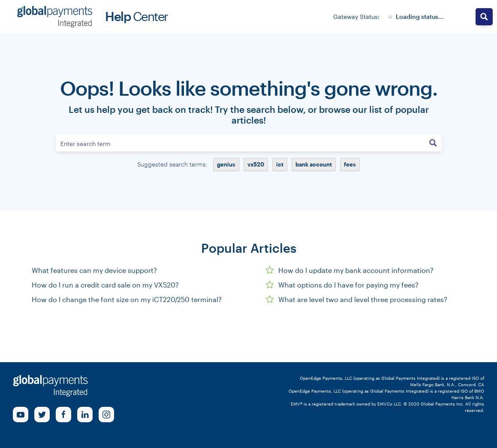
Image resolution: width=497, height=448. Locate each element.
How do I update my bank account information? (349, 270)
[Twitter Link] (42, 415)
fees (350, 164)
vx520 (256, 164)
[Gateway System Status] (416, 17)
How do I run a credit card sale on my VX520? (105, 285)
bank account (314, 164)
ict (280, 164)
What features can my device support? (94, 270)
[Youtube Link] (21, 415)
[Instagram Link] (106, 415)
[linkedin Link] (85, 415)
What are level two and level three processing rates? (356, 299)
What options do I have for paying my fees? (342, 285)
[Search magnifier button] (433, 143)
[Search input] (241, 143)
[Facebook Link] (63, 415)
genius (226, 164)
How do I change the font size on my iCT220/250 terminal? (127, 299)
